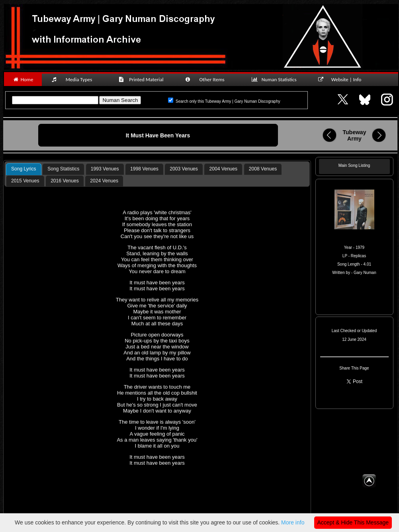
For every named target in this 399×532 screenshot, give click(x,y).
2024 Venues (104, 181)
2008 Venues (263, 169)
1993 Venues (105, 169)
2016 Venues (65, 181)
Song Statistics (63, 169)
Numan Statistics (276, 79)
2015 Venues (25, 181)
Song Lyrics (24, 169)
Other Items (209, 79)
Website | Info (342, 79)
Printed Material (142, 79)
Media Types (75, 79)
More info (293, 522)
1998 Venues (144, 169)
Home (23, 79)
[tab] (24, 169)
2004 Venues (224, 169)
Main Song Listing (354, 165)
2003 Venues (184, 169)
